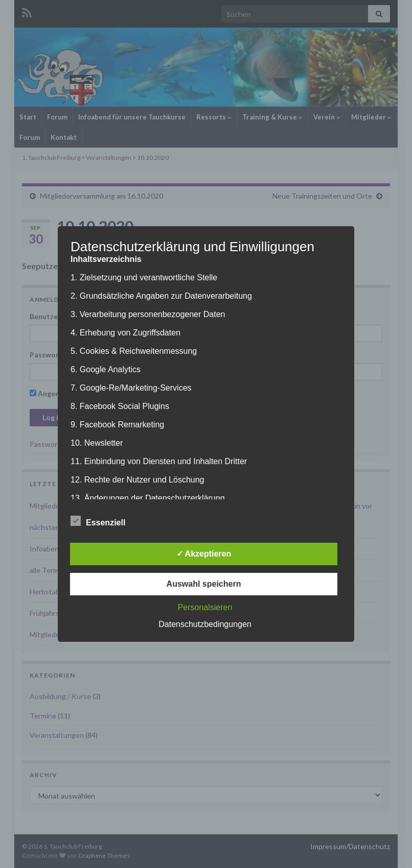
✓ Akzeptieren (204, 554)
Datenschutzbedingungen (205, 624)
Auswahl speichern (204, 584)
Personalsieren (205, 607)
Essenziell (98, 521)
